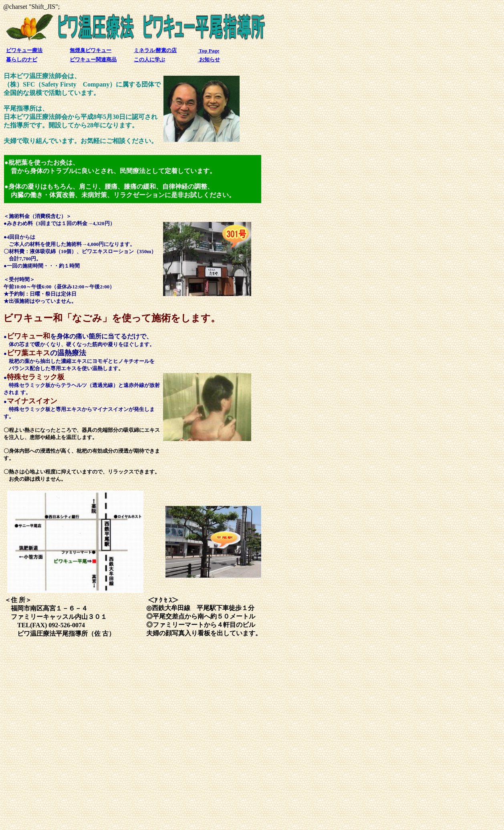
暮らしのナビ (22, 59)
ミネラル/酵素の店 (155, 50)
